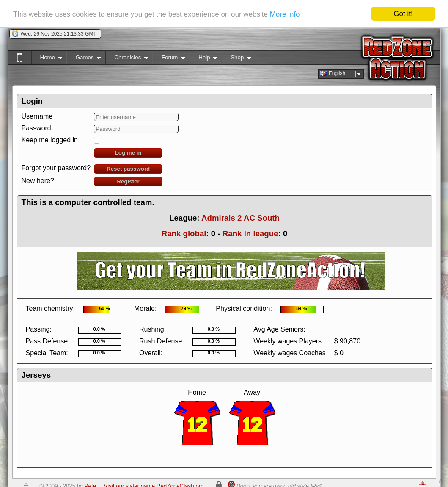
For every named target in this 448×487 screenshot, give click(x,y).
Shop (236, 59)
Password (36, 128)
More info (285, 14)
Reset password (128, 169)
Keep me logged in (50, 140)
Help (203, 59)
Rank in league (250, 234)
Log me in (128, 153)
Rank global (184, 234)
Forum (169, 59)
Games (84, 59)
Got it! (403, 14)
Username (37, 116)
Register (128, 181)
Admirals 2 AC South (240, 218)
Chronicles (127, 59)
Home (47, 59)
